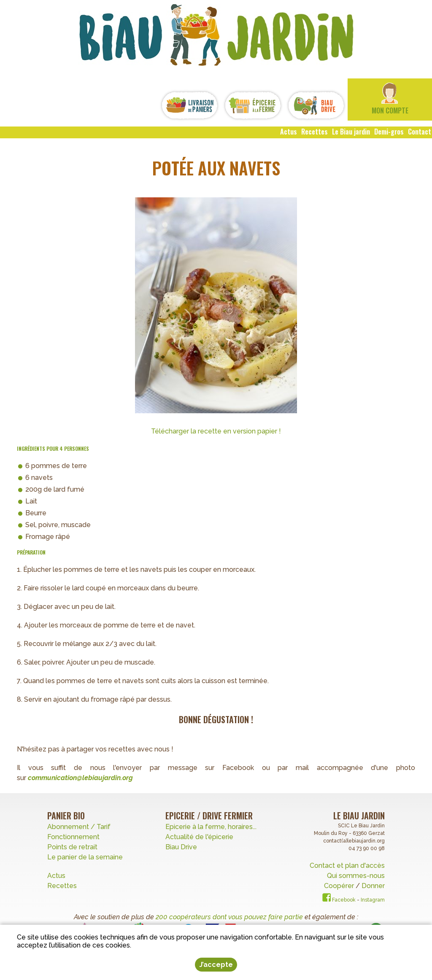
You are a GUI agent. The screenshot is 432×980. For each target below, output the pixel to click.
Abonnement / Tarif (79, 827)
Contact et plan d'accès (347, 866)
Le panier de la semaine (85, 857)
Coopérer (340, 886)
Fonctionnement (73, 837)
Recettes (63, 886)
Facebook (339, 900)
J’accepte (216, 965)
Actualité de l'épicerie (199, 837)
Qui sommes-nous (356, 876)
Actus (56, 876)
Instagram (373, 900)
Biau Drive (181, 847)
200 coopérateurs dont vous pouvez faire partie (229, 917)
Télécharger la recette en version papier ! (216, 431)
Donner (373, 886)
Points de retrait (72, 847)
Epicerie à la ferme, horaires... (211, 827)
